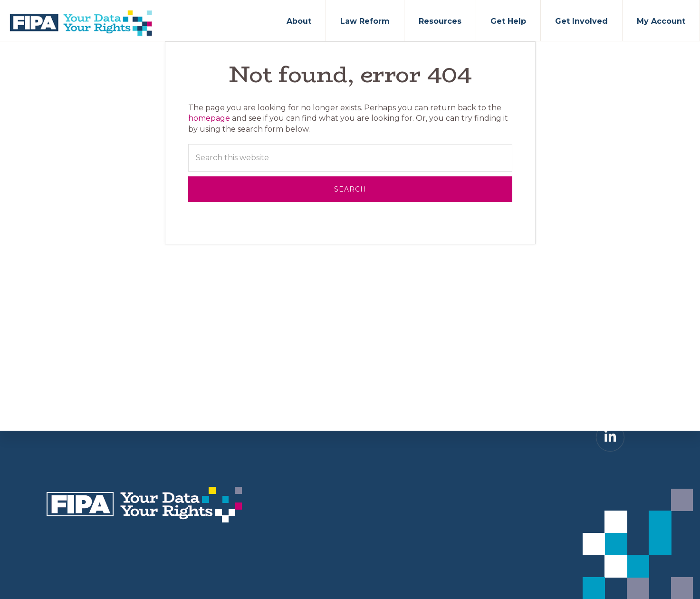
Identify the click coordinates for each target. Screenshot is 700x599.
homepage (209, 118)
